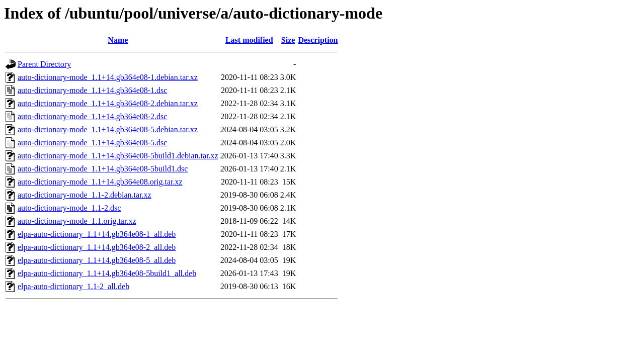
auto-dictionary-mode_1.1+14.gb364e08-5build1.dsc (103, 169)
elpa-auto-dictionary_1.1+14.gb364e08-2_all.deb (97, 247)
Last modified (249, 40)
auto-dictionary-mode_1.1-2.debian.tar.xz (85, 195)
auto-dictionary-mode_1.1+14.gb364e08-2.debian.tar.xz (108, 103)
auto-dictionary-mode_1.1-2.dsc (69, 208)
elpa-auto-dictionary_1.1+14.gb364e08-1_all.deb (97, 234)
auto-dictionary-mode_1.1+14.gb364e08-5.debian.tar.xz (108, 129)
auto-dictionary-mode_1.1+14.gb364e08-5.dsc (92, 143)
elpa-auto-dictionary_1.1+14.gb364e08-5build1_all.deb (107, 273)
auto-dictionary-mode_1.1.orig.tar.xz (77, 221)
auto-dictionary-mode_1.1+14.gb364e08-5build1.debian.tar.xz (118, 156)
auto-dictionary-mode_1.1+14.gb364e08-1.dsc (92, 90)
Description (318, 40)
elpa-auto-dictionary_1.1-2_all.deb (73, 286)
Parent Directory (44, 64)
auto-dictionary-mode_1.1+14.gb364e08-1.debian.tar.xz (108, 77)
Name (118, 40)
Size (288, 40)
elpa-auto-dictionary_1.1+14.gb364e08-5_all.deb (97, 260)
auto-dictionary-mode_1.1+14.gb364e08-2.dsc (92, 116)
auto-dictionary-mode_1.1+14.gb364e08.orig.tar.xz (100, 182)
